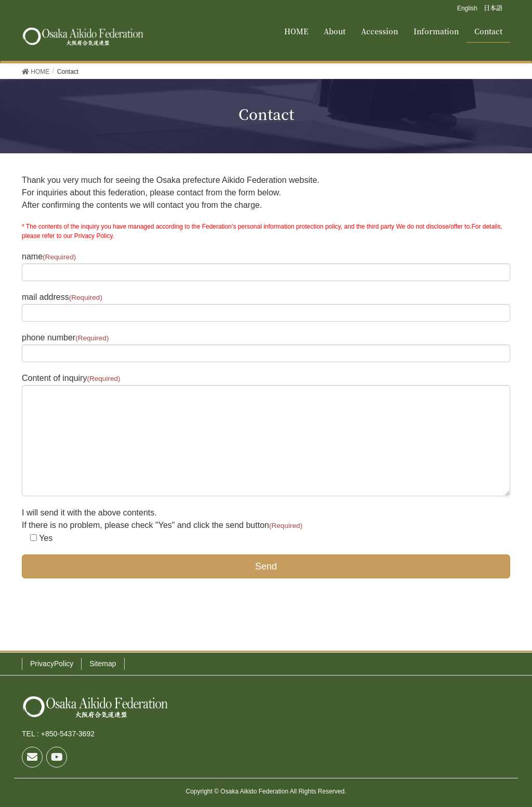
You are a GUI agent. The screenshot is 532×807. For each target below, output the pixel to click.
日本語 (493, 8)
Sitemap (103, 664)
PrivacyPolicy (52, 664)
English (467, 8)
